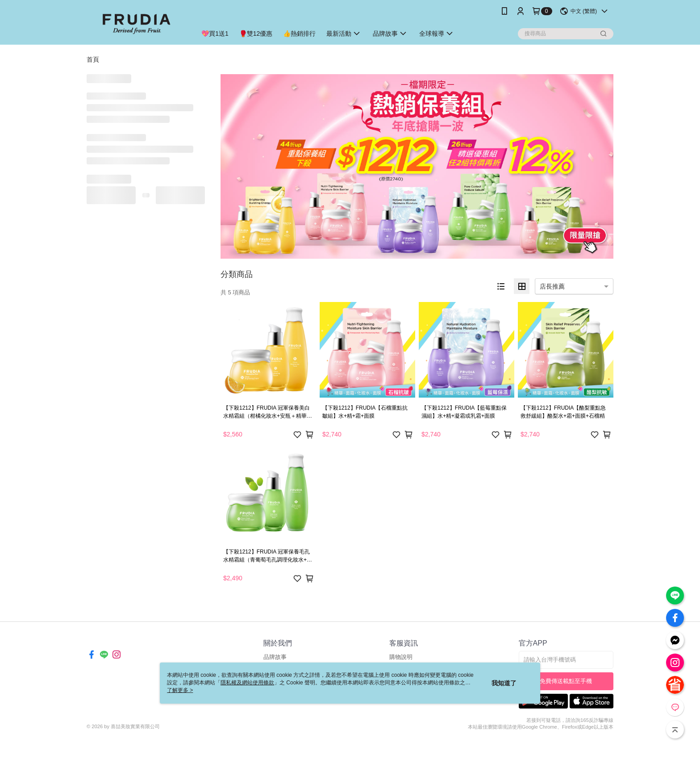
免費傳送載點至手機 (566, 681)
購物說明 (401, 657)
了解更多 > (180, 690)
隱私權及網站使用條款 (247, 683)
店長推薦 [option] (552, 286)
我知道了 (504, 683)
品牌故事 (275, 657)
